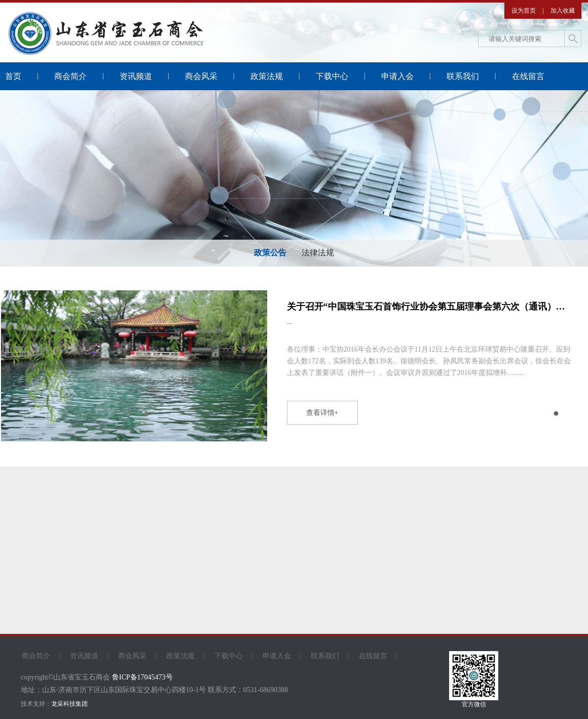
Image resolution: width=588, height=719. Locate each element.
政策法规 (267, 76)
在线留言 (528, 76)
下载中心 (332, 76)
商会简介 (70, 76)
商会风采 (201, 76)
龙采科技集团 (69, 704)
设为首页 (524, 11)
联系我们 (463, 76)
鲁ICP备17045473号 (142, 677)
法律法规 (318, 253)
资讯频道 (136, 76)
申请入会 (397, 76)
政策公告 (270, 253)
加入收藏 (563, 11)
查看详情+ (322, 413)
